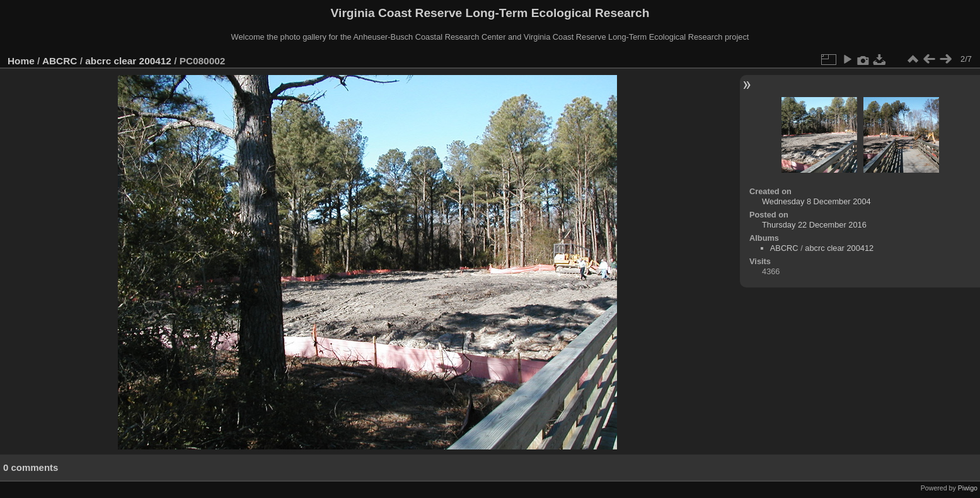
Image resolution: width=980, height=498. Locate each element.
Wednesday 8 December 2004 (816, 201)
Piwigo (968, 488)
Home (21, 61)
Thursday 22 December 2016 (814, 225)
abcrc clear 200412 (128, 61)
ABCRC (60, 61)
